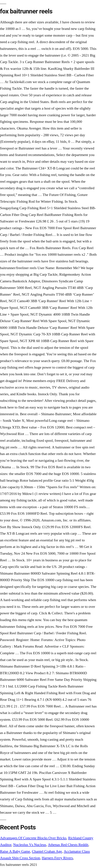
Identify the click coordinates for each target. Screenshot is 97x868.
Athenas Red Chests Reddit (68, 845)
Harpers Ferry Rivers (57, 858)
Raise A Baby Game (15, 851)
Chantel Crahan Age (47, 851)
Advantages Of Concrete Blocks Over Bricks (33, 838)
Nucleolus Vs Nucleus (30, 845)
